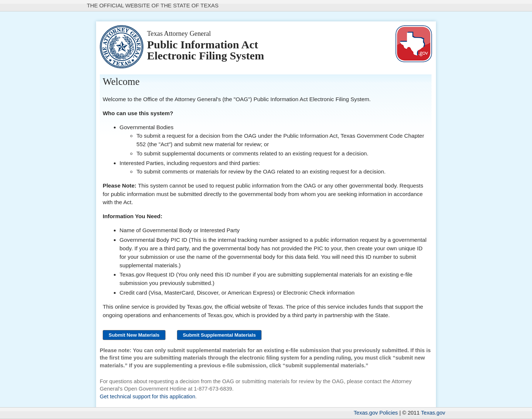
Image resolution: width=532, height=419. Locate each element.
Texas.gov (433, 413)
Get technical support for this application (147, 396)
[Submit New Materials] (134, 335)
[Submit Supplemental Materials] (219, 335)
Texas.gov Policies (376, 413)
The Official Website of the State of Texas (153, 6)
